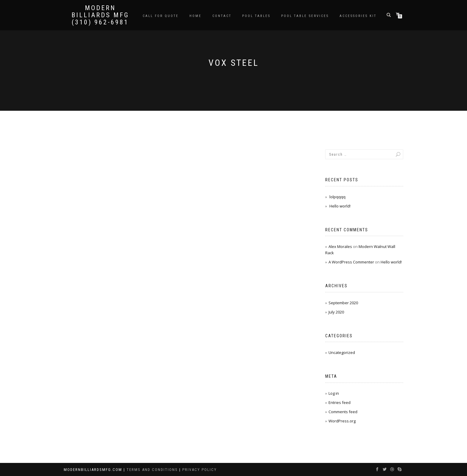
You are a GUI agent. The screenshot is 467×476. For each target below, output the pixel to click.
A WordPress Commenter (351, 262)
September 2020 (343, 303)
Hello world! (340, 206)
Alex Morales (340, 246)
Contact (222, 16)
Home (196, 16)
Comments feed (343, 412)
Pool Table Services (305, 16)
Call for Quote (161, 16)
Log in (334, 393)
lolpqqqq (337, 197)
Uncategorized (342, 352)
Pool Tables (256, 16)
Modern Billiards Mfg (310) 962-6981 (100, 15)
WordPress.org (342, 421)
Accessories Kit (358, 16)
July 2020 (336, 312)
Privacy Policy (200, 470)
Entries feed (340, 402)
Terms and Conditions (153, 470)
